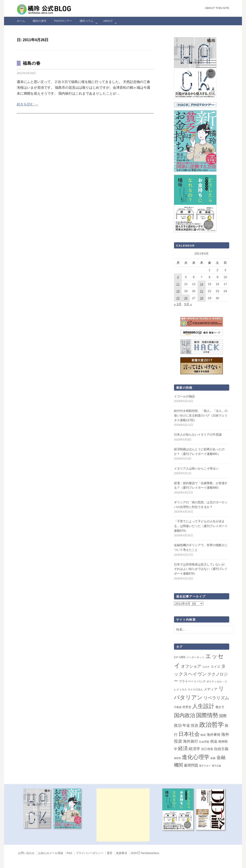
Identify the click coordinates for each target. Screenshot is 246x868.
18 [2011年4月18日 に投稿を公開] (178, 291)
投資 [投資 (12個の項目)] (195, 725)
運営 (110, 853)
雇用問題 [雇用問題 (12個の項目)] (191, 765)
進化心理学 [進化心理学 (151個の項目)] (196, 757)
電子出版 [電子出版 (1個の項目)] (216, 766)
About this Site (217, 8)
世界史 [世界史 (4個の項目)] (187, 707)
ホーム (21, 21)
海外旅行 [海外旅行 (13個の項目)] (191, 741)
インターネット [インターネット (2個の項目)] (195, 657)
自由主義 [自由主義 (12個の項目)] (221, 749)
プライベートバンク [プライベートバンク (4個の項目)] (192, 681)
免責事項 (122, 853)
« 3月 (178, 304)
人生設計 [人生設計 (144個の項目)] (203, 706)
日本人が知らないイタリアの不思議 (198, 435)
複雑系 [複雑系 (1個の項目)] (177, 758)
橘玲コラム (87, 21)
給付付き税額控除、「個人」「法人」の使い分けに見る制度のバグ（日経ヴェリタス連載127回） (201, 415)
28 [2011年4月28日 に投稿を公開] (202, 298)
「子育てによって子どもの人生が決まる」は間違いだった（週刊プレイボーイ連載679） (201, 526)
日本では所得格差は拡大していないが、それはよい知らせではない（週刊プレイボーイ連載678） (201, 569)
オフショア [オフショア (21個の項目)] (191, 666)
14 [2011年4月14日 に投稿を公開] (202, 284)
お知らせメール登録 (51, 853)
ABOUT (108, 21)
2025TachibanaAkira (145, 853)
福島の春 (32, 63)
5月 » (188, 304)
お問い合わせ (26, 853)
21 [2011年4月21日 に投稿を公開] (202, 291)
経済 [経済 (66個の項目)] (183, 748)
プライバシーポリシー (90, 853)
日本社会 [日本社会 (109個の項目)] (189, 734)
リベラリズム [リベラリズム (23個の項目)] (216, 698)
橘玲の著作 (40, 21)
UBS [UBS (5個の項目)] (182, 657)
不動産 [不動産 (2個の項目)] (178, 707)
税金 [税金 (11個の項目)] (214, 741)
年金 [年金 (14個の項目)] (186, 725)
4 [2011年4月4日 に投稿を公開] (178, 277)
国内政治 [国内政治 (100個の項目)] (185, 715)
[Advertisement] (123, 815)
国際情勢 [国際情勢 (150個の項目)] (207, 715)
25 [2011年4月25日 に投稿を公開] (178, 298)
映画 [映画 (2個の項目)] (203, 735)
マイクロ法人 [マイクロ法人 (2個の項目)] (195, 690)
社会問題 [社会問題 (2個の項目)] (204, 742)
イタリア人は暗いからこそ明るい (196, 468)
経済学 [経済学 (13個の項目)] (194, 749)
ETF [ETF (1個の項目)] (176, 657)
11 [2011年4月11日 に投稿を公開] (178, 284)
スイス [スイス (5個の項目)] (216, 667)
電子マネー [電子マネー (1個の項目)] (205, 766)
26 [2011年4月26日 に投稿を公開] (186, 298)
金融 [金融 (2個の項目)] (213, 758)
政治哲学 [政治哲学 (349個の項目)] (212, 724)
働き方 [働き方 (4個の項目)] (220, 707)
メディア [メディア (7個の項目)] (211, 689)
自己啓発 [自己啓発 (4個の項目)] (207, 749)
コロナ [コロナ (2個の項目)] (206, 667)
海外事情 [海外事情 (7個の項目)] (213, 735)
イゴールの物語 (184, 396)
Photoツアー (63, 21)
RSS (69, 853)
